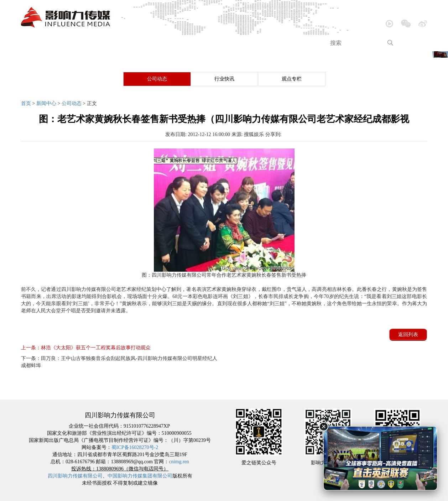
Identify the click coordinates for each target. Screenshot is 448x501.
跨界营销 (296, 43)
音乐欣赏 (143, 43)
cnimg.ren (179, 462)
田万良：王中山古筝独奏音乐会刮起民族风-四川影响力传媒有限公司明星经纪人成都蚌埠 (119, 362)
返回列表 (408, 335)
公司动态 (157, 79)
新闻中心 (105, 43)
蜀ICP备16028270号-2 (135, 447)
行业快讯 (224, 79)
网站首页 (46, 393)
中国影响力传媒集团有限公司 (140, 476)
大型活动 (181, 43)
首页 (34, 43)
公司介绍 (67, 43)
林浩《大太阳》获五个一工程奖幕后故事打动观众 (86, 348)
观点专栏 (292, 79)
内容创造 (220, 43)
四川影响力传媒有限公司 (75, 476)
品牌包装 (258, 43)
